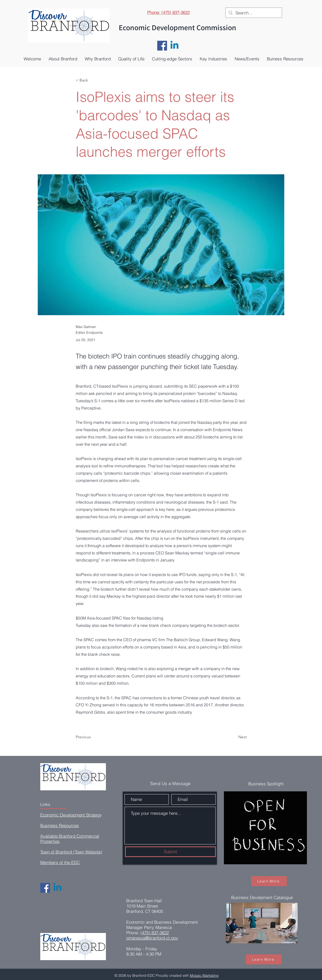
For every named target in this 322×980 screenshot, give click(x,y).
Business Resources (60, 825)
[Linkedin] (174, 46)
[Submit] (170, 852)
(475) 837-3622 (155, 933)
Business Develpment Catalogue (262, 897)
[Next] (234, 737)
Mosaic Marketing (204, 975)
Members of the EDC (60, 862)
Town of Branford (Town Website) (71, 852)
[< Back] (92, 80)
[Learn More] (269, 881)
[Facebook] (162, 46)
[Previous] (92, 737)
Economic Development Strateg (70, 815)
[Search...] (253, 13)
